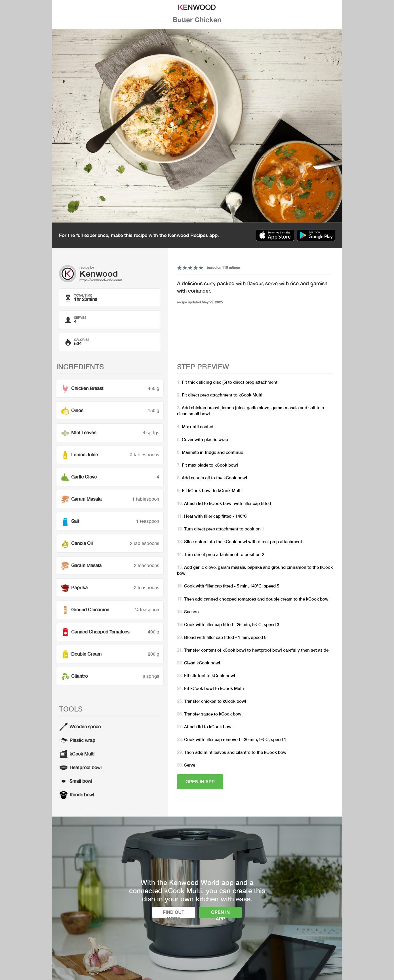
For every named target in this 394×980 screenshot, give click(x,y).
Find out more (174, 914)
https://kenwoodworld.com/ (101, 280)
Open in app (200, 782)
